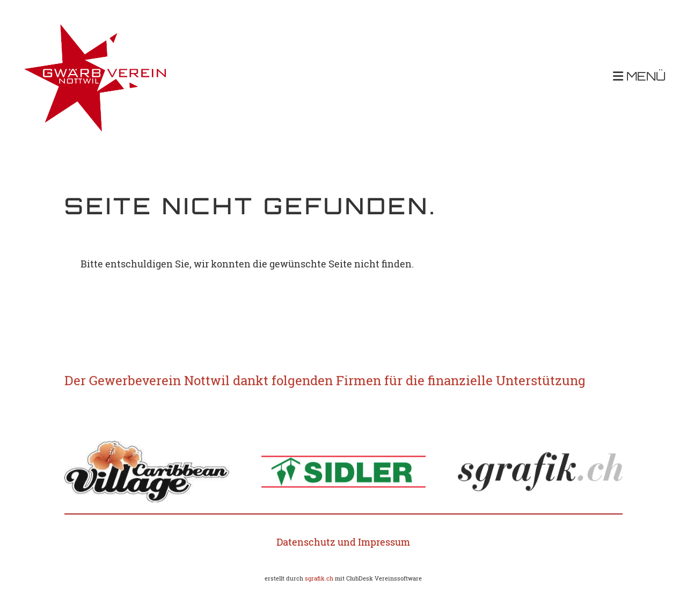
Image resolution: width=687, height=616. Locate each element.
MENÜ (639, 77)
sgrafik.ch (319, 578)
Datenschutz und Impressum (343, 542)
